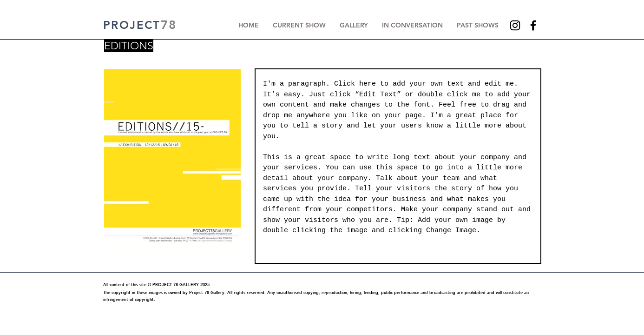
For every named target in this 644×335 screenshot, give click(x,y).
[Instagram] (515, 25)
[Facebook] (533, 25)
